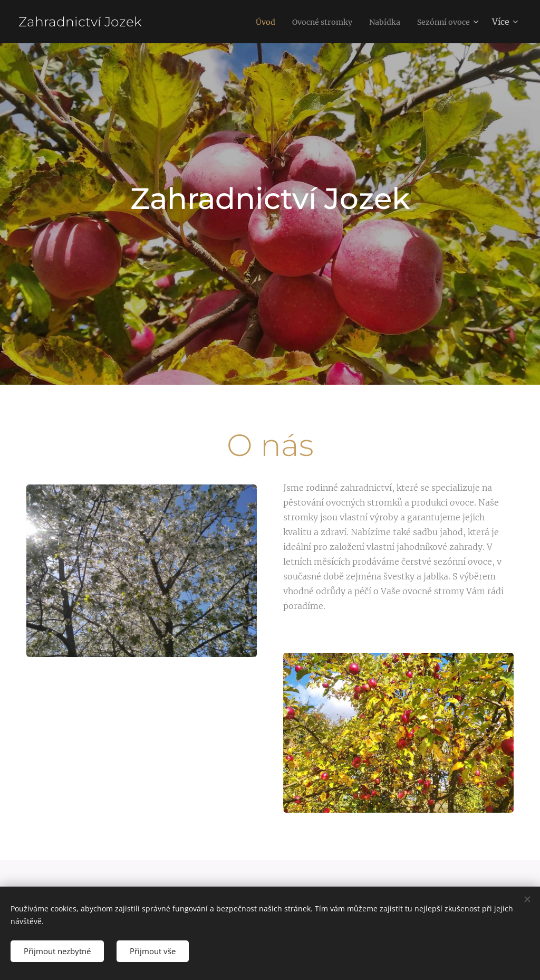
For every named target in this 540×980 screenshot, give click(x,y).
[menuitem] (247, 22)
